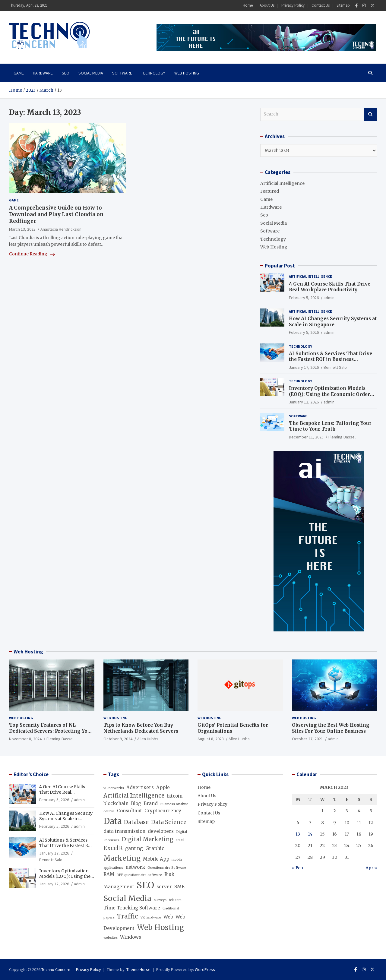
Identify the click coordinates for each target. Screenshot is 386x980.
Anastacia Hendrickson (61, 229)
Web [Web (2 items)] (168, 917)
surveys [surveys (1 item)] (160, 900)
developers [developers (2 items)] (161, 831)
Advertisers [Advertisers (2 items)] (140, 787)
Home (248, 5)
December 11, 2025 (306, 437)
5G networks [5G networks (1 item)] (114, 788)
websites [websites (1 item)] (111, 938)
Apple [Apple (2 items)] (163, 787)
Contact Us (321, 5)
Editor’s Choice (31, 774)
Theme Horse (138, 969)
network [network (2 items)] (135, 867)
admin (329, 298)
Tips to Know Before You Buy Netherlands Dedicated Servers (141, 728)
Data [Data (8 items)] (112, 821)
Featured (270, 191)
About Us (267, 5)
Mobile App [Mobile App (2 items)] (156, 859)
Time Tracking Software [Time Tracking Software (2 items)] (132, 908)
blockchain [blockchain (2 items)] (116, 803)
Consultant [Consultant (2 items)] (130, 811)
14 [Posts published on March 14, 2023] (310, 834)
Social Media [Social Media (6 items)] (127, 898)
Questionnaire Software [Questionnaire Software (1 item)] (167, 868)
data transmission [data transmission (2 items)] (124, 831)
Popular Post (280, 266)
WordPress (205, 969)
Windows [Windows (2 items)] (131, 937)
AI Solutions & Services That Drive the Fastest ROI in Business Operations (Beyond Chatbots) (331, 359)
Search (370, 114)
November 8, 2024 (25, 739)
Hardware (43, 73)
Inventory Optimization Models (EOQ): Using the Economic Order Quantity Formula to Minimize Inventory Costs (329, 397)
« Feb (297, 868)
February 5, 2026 (304, 298)
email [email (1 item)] (180, 840)
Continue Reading (32, 254)
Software (122, 73)
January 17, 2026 (304, 367)
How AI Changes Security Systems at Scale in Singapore (333, 322)
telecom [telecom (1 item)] (175, 900)
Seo (66, 73)
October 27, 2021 (307, 739)
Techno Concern (56, 969)
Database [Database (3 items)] (136, 822)
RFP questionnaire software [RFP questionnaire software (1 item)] (139, 875)
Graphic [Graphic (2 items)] (155, 848)
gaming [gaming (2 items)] (134, 848)
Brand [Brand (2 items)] (151, 803)
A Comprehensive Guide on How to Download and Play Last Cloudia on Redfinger (56, 214)
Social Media (91, 73)
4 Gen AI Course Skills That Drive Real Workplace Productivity (330, 287)
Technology (153, 73)
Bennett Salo (335, 367)
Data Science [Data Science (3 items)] (169, 822)
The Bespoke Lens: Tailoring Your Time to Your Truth (330, 426)
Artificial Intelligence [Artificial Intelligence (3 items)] (134, 796)
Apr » (371, 868)
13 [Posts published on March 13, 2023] (298, 834)
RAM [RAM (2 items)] (109, 874)
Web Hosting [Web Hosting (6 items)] (160, 927)
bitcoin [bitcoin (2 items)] (175, 796)
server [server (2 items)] (164, 887)
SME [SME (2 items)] (179, 887)
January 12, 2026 (304, 402)
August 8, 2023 (211, 739)
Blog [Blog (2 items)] (136, 803)
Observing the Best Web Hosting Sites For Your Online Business (331, 728)
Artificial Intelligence (282, 183)
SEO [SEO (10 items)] (145, 885)
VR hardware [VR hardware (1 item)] (151, 917)
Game (19, 73)
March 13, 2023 (22, 229)
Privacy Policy (293, 5)
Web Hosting (187, 73)
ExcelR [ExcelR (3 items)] (113, 848)
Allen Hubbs (148, 739)
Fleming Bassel (342, 437)
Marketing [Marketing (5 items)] (122, 858)
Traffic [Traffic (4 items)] (128, 916)
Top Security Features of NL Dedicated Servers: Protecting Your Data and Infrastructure (51, 731)
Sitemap (343, 5)
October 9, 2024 (118, 739)
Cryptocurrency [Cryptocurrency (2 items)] (163, 811)
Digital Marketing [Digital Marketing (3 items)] (148, 839)
